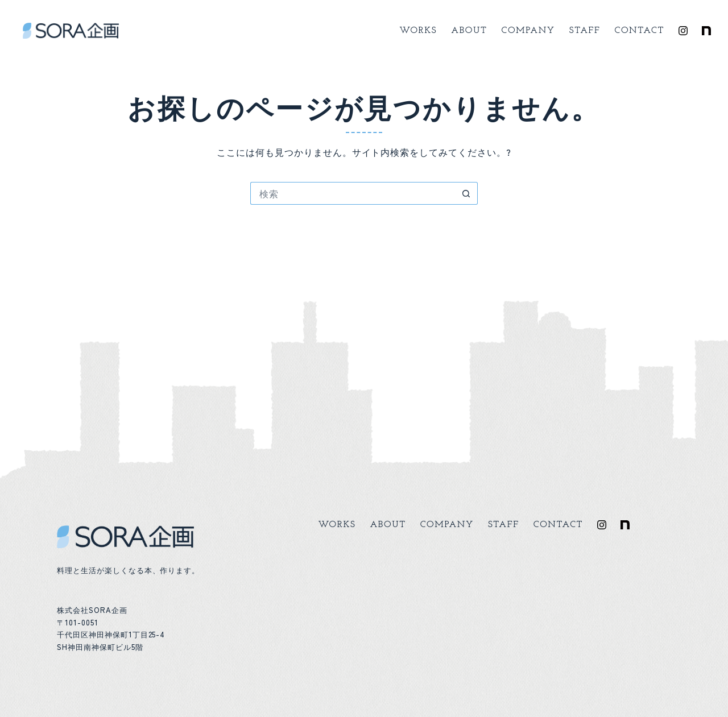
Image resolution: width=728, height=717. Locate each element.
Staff (585, 31)
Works (418, 31)
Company (528, 31)
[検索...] (353, 193)
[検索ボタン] (466, 193)
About (469, 31)
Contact (640, 31)
